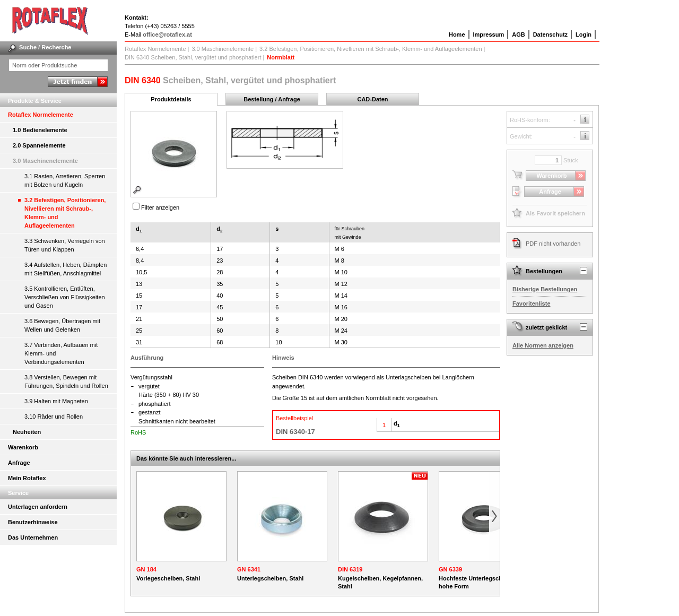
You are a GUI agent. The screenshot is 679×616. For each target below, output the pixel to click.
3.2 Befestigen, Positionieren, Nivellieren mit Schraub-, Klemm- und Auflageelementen (65, 213)
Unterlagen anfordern (38, 507)
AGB (518, 34)
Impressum (489, 34)
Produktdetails (171, 99)
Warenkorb (23, 447)
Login (584, 34)
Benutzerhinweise (33, 522)
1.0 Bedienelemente (40, 130)
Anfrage (19, 463)
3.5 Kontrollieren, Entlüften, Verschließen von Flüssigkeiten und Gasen (65, 297)
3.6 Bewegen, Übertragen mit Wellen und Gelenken (62, 325)
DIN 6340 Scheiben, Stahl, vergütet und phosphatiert (193, 57)
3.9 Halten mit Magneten (56, 401)
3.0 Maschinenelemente (45, 161)
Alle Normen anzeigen (543, 345)
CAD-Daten (372, 99)
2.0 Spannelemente (39, 145)
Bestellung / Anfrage (272, 99)
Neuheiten (27, 432)
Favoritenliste (532, 303)
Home (457, 34)
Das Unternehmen (33, 537)
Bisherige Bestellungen (545, 289)
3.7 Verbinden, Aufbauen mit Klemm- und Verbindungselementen (61, 353)
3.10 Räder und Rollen (54, 417)
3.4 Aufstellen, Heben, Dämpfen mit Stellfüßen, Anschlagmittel (66, 269)
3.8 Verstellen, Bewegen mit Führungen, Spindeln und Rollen (66, 381)
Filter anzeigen (160, 207)
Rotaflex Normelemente (41, 115)
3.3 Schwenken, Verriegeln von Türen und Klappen (65, 245)
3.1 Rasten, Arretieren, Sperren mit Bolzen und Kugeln (65, 180)
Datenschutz (550, 34)
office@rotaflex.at (167, 34)
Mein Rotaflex (27, 478)
